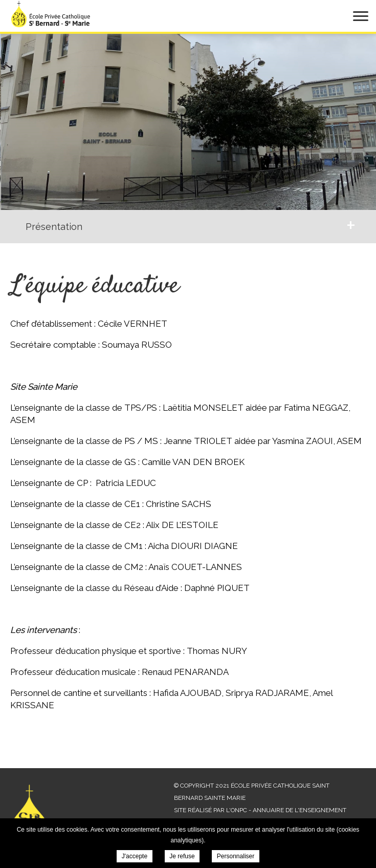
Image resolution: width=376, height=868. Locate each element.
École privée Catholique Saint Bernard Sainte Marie (51, 14)
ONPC (239, 810)
